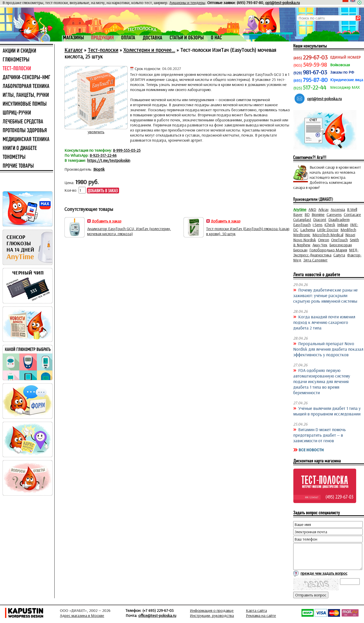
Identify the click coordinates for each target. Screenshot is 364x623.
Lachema (308, 230)
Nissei (350, 235)
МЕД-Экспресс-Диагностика (326, 252)
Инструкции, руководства (212, 615)
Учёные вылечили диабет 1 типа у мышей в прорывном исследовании (327, 411)
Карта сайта (256, 610)
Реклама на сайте (261, 615)
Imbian (343, 225)
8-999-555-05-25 (127, 150)
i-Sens (318, 225)
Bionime (318, 214)
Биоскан (300, 250)
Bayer (298, 214)
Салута (339, 255)
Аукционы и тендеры (187, 3)
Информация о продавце (212, 610)
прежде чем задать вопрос (324, 573)
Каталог (74, 50)
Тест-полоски (103, 50)
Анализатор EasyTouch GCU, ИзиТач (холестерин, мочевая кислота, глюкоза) (129, 231)
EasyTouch (302, 225)
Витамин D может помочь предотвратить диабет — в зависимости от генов (320, 435)
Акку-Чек (320, 245)
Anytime (300, 209)
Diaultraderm (339, 219)
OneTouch (339, 240)
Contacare (352, 214)
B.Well (352, 209)
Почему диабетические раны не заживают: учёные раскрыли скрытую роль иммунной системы (325, 295)
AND (312, 209)
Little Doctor (328, 230)
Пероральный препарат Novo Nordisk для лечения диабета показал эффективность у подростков (328, 349)
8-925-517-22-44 (103, 155)
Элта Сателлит (315, 260)
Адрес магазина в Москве (82, 615)
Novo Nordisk (305, 240)
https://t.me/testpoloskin (109, 160)
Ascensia (338, 209)
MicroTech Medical (328, 235)
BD (307, 214)
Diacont (320, 219)
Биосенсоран (341, 245)
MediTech (348, 230)
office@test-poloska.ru (157, 615)
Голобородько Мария (328, 250)
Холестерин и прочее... (149, 50)
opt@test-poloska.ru (282, 3)
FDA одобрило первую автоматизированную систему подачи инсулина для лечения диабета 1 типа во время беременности (322, 381)
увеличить (96, 132)
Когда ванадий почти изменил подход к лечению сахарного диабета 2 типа (324, 322)
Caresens (334, 214)
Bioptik (99, 169)
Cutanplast (302, 219)
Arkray (323, 209)
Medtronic (302, 235)
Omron (324, 240)
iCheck (330, 225)
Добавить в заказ (107, 221)
